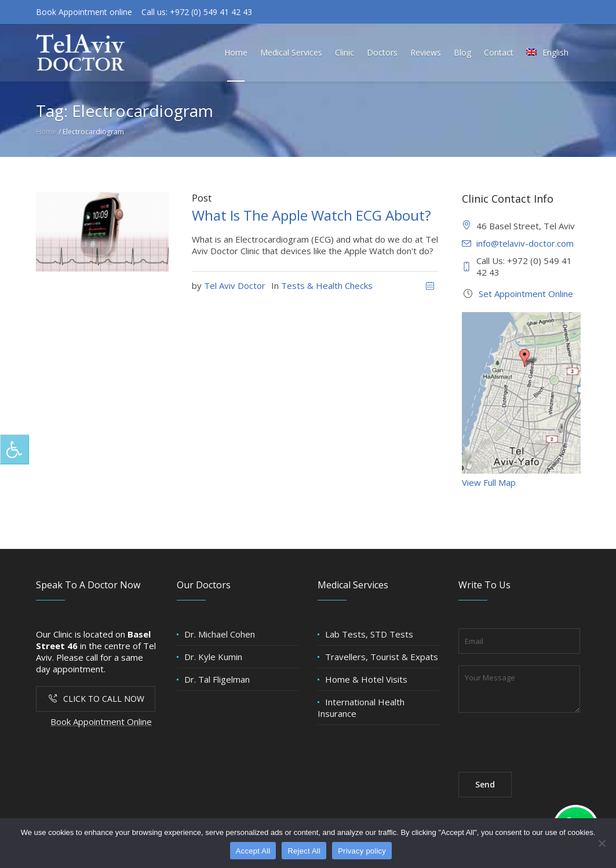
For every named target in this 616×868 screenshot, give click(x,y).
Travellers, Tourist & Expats (382, 657)
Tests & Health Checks (327, 285)
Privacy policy (362, 851)
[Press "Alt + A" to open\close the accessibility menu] (14, 449)
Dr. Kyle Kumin (213, 657)
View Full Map (489, 482)
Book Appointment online (84, 12)
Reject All (304, 851)
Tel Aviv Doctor (235, 285)
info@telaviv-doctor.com (525, 243)
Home (46, 132)
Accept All (253, 851)
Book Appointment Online (101, 721)
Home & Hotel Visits (366, 679)
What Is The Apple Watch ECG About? (311, 215)
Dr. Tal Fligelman (217, 679)
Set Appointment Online (526, 294)
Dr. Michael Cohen (220, 634)
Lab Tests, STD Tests (369, 634)
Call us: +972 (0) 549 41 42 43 (197, 12)
